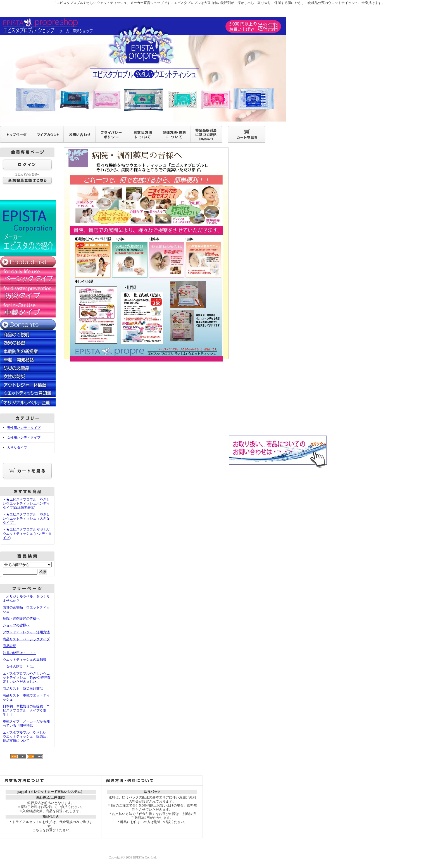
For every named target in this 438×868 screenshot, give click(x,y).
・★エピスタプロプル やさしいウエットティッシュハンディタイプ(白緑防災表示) (26, 504)
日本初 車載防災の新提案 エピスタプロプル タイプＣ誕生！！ (26, 710)
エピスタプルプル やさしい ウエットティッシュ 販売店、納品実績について (26, 737)
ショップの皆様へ (16, 625)
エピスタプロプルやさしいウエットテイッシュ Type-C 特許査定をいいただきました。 (27, 678)
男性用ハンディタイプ (24, 428)
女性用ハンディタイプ (24, 437)
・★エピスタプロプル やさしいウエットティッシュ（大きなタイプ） (26, 518)
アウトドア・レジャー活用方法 (26, 632)
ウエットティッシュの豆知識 (25, 660)
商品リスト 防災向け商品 (23, 689)
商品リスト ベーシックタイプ (26, 639)
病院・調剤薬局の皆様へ (21, 619)
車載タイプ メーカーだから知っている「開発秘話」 (26, 723)
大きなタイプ (17, 448)
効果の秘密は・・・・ (20, 653)
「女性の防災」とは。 (20, 667)
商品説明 (9, 646)
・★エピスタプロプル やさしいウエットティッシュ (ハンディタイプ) (27, 533)
